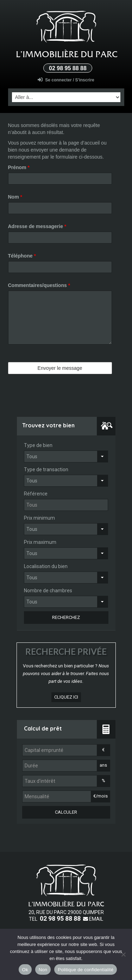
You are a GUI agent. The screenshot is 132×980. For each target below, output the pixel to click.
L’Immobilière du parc (67, 54)
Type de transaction (46, 469)
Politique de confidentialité (86, 970)
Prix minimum (39, 518)
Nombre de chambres (48, 591)
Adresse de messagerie (37, 226)
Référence (36, 494)
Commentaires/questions (39, 285)
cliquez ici (66, 697)
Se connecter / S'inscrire (66, 80)
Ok (25, 970)
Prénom (19, 167)
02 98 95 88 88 (68, 68)
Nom (15, 197)
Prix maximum (40, 542)
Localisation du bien (46, 566)
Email (93, 919)
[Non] (123, 954)
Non (43, 970)
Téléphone (22, 256)
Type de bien (38, 445)
